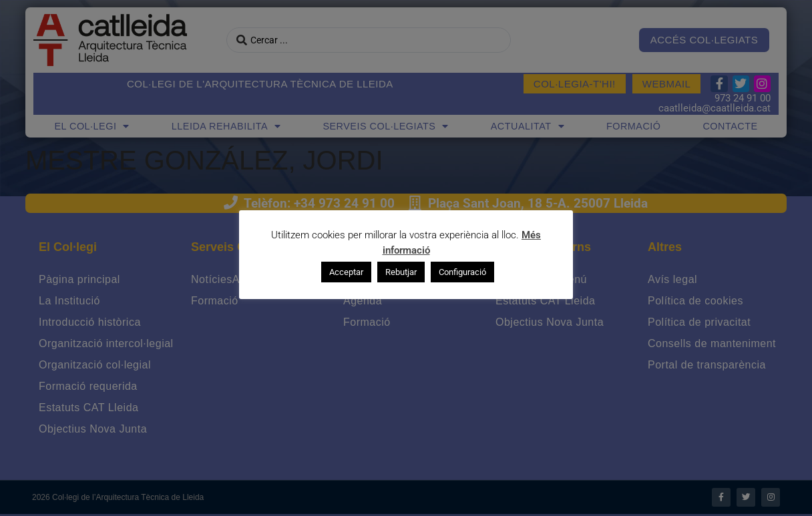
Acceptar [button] (346, 272)
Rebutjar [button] (401, 272)
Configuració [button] (462, 272)
